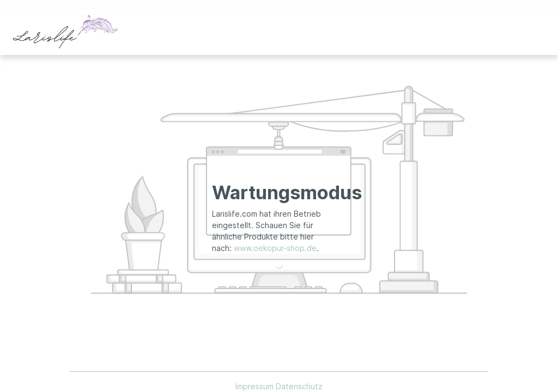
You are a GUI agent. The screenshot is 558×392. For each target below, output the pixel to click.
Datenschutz (299, 386)
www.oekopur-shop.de (275, 248)
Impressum (256, 386)
